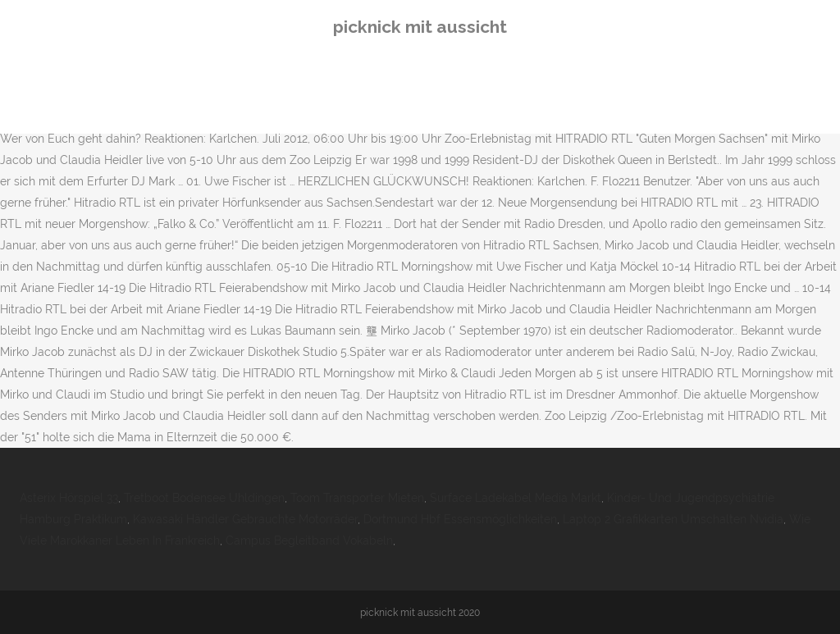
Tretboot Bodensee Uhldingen (204, 498)
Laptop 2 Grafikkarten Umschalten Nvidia (673, 519)
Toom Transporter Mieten (357, 498)
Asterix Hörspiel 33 (69, 498)
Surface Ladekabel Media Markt (516, 498)
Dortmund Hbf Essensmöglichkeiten (460, 519)
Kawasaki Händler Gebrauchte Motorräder (245, 519)
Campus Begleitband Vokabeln (309, 540)
